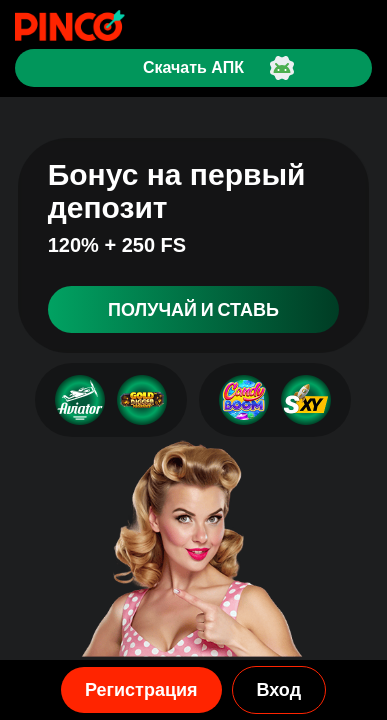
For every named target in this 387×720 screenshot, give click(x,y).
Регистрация (141, 690)
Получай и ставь (193, 309)
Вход (279, 690)
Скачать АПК (193, 67)
